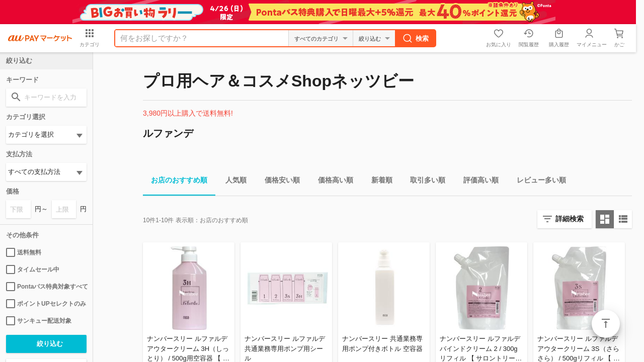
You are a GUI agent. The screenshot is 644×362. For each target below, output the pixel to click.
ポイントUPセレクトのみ (46, 304)
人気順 (232, 182)
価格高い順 (332, 182)
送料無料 (24, 252)
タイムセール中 (33, 269)
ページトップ (606, 324)
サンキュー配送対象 (39, 321)
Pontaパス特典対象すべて (46, 287)
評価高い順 (477, 182)
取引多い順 (424, 182)
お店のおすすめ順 (175, 182)
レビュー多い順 (537, 182)
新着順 (378, 182)
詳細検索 (570, 219)
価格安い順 (278, 182)
